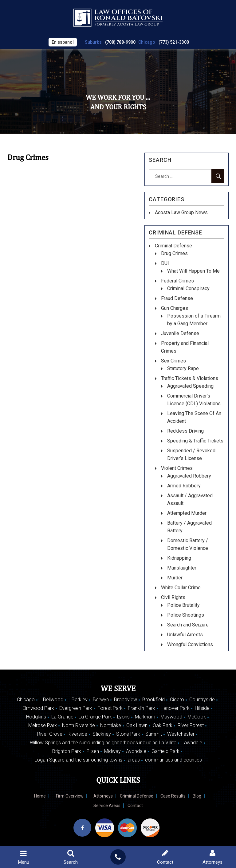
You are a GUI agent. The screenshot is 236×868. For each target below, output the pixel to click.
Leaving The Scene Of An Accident (194, 417)
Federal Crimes (177, 281)
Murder (175, 578)
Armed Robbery (184, 486)
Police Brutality (183, 605)
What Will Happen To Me (193, 271)
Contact (135, 806)
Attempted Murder (187, 513)
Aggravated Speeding (190, 386)
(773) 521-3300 (174, 42)
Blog (197, 796)
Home (40, 796)
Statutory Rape (183, 368)
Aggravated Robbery (189, 476)
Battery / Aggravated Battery (189, 527)
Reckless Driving (185, 431)
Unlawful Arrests (185, 635)
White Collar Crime (181, 588)
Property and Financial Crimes (185, 347)
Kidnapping (179, 558)
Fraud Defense (177, 298)
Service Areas (107, 806)
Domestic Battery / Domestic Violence (188, 544)
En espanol (63, 42)
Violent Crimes (177, 468)
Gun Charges (175, 308)
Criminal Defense (173, 246)
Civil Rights (173, 597)
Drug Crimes (174, 253)
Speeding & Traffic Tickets (195, 441)
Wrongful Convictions (190, 644)
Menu (24, 857)
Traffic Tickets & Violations (190, 378)
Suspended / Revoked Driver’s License (191, 454)
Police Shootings (186, 615)
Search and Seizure (188, 625)
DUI (165, 263)
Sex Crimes (173, 361)
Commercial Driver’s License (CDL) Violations (194, 400)
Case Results (173, 796)
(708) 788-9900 (120, 42)
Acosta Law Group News (181, 212)
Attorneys (103, 796)
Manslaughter (182, 568)
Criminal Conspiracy (188, 288)
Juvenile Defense (180, 333)
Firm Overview (70, 796)
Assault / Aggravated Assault (190, 499)
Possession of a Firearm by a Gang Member (194, 320)
